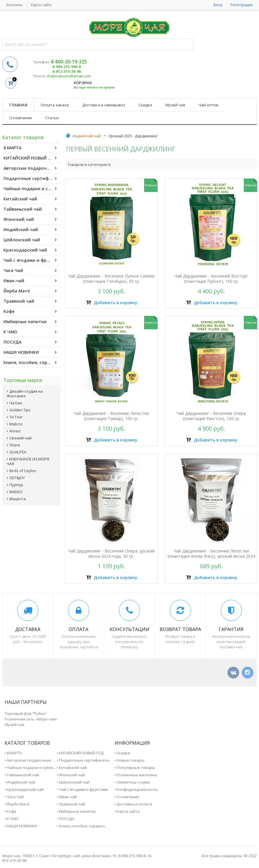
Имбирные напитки (30, 322)
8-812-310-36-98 (67, 71)
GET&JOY (17, 476)
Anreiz (15, 429)
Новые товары (131, 759)
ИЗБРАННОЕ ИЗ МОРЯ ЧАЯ (28, 459)
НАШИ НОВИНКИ (30, 352)
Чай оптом (208, 105)
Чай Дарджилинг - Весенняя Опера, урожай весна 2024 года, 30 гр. (112, 552)
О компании (21, 118)
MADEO (16, 490)
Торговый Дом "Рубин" (26, 712)
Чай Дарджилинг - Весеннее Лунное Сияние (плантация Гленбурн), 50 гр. (112, 280)
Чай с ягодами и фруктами (32, 260)
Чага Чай (30, 271)
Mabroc (16, 422)
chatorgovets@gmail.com (69, 76)
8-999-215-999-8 (67, 67)
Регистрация (242, 5)
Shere (15, 443)
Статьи (52, 118)
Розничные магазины (137, 774)
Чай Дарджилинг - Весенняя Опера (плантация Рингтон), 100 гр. (211, 415)
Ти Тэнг (16, 415)
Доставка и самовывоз (104, 105)
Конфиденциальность (137, 788)
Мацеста (18, 497)
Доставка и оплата (134, 803)
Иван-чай (30, 281)
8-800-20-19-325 (69, 62)
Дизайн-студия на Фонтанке (25, 391)
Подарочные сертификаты (32, 179)
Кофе (30, 311)
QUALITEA (18, 450)
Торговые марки (22, 379)
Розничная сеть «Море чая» (31, 718)
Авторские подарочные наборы (32, 168)
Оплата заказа (55, 105)
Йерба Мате (30, 291)
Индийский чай (30, 230)
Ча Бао (16, 401)
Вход (218, 5)
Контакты (14, 5)
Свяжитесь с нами (133, 781)
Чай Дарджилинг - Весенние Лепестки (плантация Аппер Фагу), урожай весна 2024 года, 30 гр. (211, 554)
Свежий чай (20, 436)
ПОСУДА (30, 342)
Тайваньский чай (30, 209)
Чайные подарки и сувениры (32, 189)
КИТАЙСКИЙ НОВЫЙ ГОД (30, 158)
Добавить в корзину (112, 303)
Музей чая (175, 105)
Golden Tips (20, 408)
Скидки (145, 105)
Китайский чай (30, 199)
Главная (18, 105)
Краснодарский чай (30, 250)
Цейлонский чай (30, 240)
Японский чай (30, 219)
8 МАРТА (30, 148)
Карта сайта (41, 5)
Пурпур (16, 483)
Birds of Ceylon (23, 469)
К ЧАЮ (30, 332)
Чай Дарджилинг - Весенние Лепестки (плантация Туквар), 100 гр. (112, 415)
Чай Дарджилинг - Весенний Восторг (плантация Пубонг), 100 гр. (211, 280)
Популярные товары (136, 766)
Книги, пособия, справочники (32, 363)
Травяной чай (30, 301)
